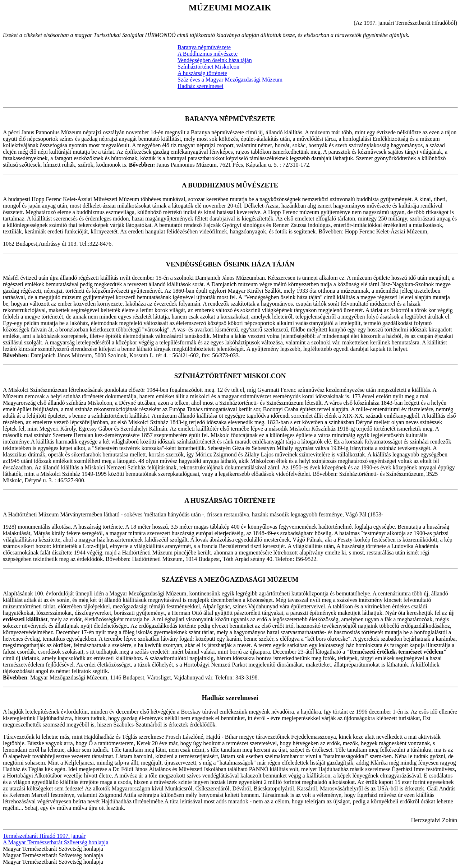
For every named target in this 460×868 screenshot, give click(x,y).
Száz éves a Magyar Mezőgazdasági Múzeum (230, 80)
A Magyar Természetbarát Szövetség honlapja (56, 842)
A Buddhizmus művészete (208, 54)
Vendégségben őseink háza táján (215, 60)
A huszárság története (202, 73)
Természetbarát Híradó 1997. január (44, 836)
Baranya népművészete (204, 47)
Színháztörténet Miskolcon (208, 67)
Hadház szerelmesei (200, 86)
